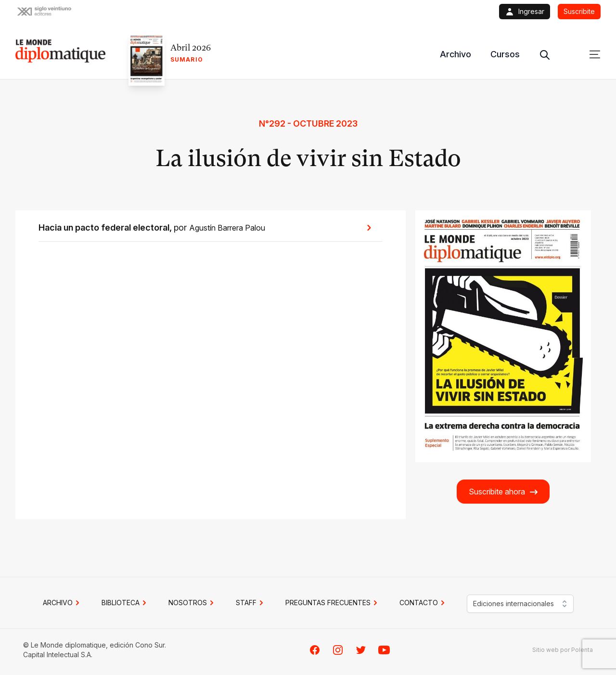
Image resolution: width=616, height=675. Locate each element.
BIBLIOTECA (125, 603)
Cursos (505, 54)
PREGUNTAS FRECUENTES (333, 603)
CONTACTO (423, 603)
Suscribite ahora (504, 492)
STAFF (251, 603)
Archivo (456, 54)
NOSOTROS (192, 603)
